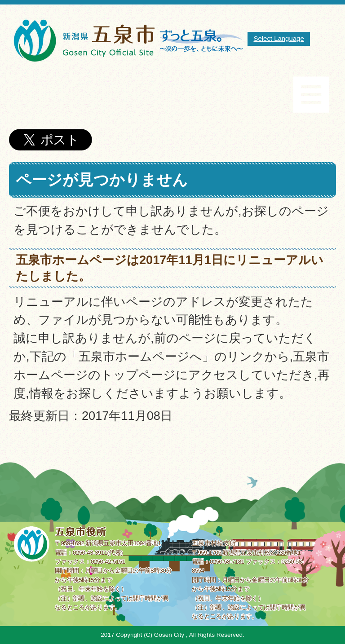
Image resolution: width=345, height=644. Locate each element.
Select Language (279, 38)
